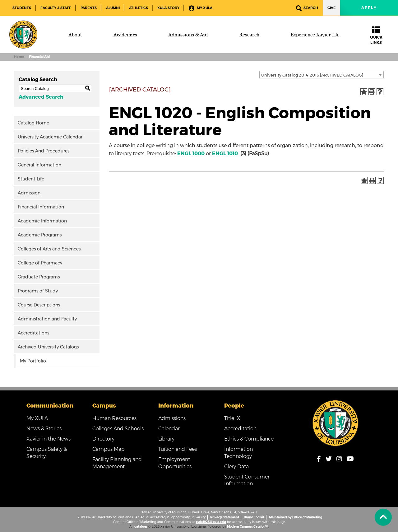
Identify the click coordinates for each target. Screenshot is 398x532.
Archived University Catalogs (48, 347)
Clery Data (236, 467)
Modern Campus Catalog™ (248, 527)
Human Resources (114, 418)
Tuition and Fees (178, 449)
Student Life (31, 179)
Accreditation (240, 429)
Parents (89, 8)
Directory (103, 439)
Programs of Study (38, 291)
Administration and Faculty (47, 319)
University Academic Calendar (50, 137)
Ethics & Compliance (249, 439)
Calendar (169, 429)
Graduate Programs (39, 277)
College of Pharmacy (40, 263)
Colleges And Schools (118, 429)
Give (331, 8)
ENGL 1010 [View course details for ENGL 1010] (225, 154)
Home (19, 57)
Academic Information (42, 221)
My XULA (201, 8)
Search (307, 8)
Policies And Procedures (44, 151)
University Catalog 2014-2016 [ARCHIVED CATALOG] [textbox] (312, 75)
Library (166, 439)
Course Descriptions (39, 305)
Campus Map (109, 449)
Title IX (232, 418)
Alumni (113, 8)
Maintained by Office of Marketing (296, 517)
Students (22, 8)
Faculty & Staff (56, 8)
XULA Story (168, 8)
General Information (39, 165)
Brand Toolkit (254, 517)
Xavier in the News (49, 439)
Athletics (139, 8)
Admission (29, 193)
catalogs (141, 527)
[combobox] (322, 75)
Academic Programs (40, 235)
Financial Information (41, 207)
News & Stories (44, 429)
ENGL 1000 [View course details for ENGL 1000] (191, 154)
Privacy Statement (225, 517)
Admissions (172, 418)
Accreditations (33, 333)
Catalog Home (33, 123)
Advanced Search (41, 97)
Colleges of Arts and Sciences (49, 249)
